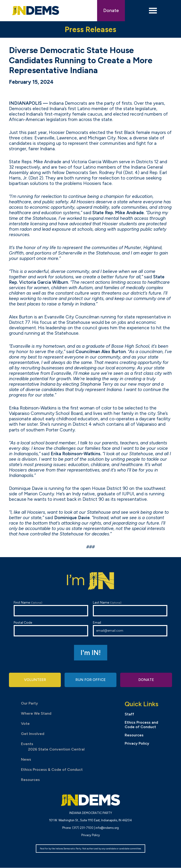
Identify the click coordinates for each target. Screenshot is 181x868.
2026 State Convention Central (56, 749)
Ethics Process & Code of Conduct (52, 770)
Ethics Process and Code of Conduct (141, 725)
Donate (111, 10)
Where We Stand (36, 714)
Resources (30, 780)
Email (130, 628)
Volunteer (35, 680)
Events (27, 744)
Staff (129, 714)
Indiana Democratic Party (36, 11)
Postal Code (51, 628)
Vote (25, 724)
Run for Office (90, 680)
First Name (51, 608)
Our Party (29, 703)
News (26, 760)
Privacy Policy (137, 744)
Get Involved (33, 734)
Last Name (130, 608)
